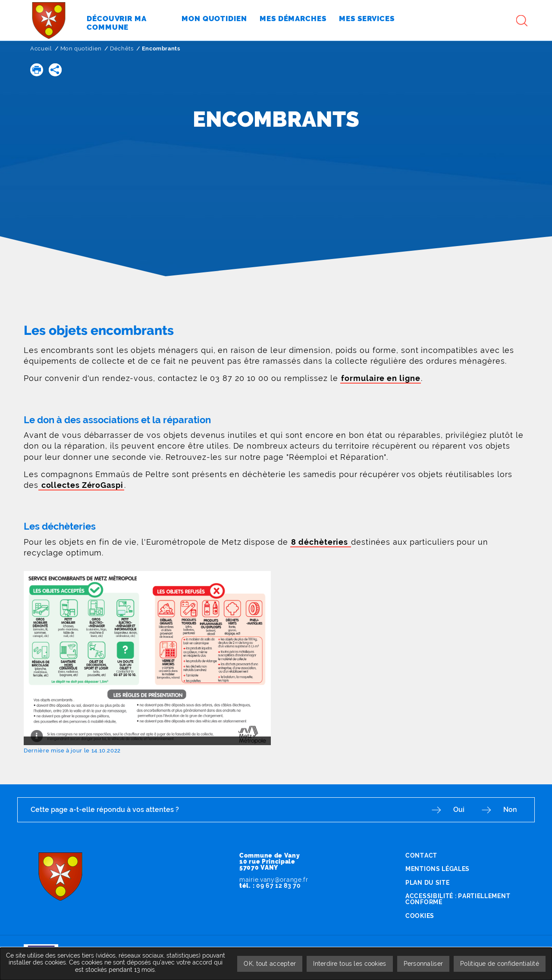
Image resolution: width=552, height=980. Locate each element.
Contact (421, 855)
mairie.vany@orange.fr (274, 880)
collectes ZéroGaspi (81, 485)
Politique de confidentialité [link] (500, 964)
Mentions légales (438, 869)
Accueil (41, 48)
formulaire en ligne (381, 378)
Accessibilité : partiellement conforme (458, 899)
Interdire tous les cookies (350, 964)
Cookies (420, 916)
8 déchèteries (321, 542)
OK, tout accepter (270, 964)
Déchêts (122, 48)
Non (510, 810)
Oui (459, 810)
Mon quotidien (81, 48)
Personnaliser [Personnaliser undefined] (423, 964)
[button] (37, 70)
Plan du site (427, 883)
